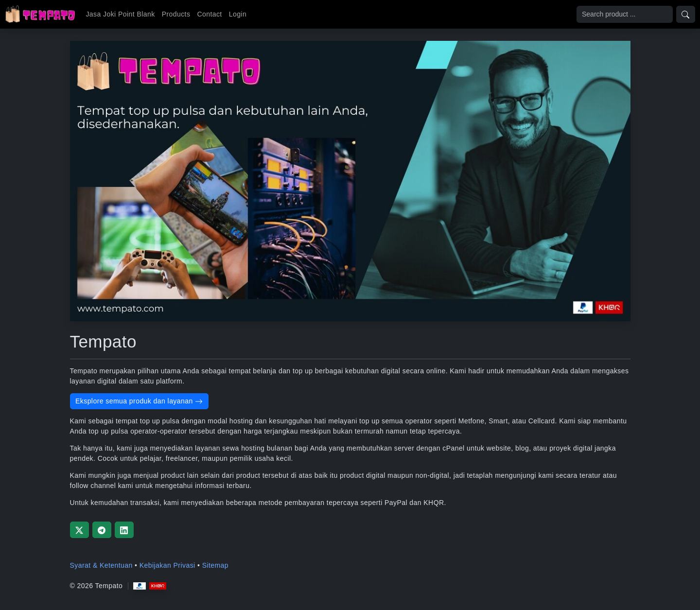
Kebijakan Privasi (167, 565)
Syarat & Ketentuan (101, 565)
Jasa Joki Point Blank (120, 14)
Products (176, 14)
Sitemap (215, 565)
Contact (209, 14)
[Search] (625, 14)
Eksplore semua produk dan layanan (139, 401)
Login (238, 14)
